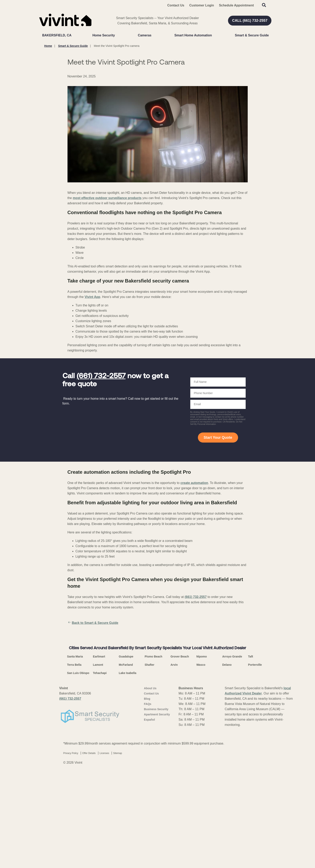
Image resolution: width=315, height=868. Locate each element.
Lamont (98, 768)
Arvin (174, 768)
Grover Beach (180, 759)
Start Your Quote (218, 438)
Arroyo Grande (232, 759)
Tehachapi (100, 776)
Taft (251, 759)
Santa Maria (75, 759)
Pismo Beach (153, 759)
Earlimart (99, 759)
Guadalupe (126, 759)
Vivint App (92, 297)
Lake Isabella (127, 776)
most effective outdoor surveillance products (107, 198)
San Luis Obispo (78, 776)
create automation (194, 483)
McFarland (126, 768)
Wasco (201, 768)
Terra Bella (74, 768)
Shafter (149, 768)
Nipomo (201, 759)
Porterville (255, 768)
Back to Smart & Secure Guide (93, 623)
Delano (227, 768)
